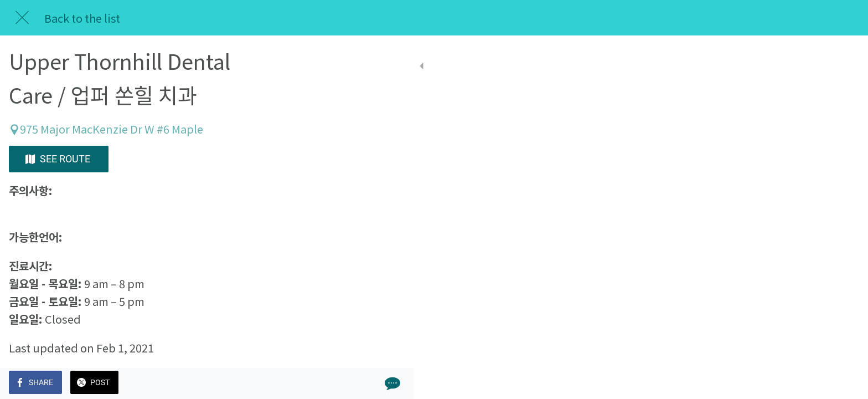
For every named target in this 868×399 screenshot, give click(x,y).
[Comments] (310, 383)
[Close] (22, 18)
